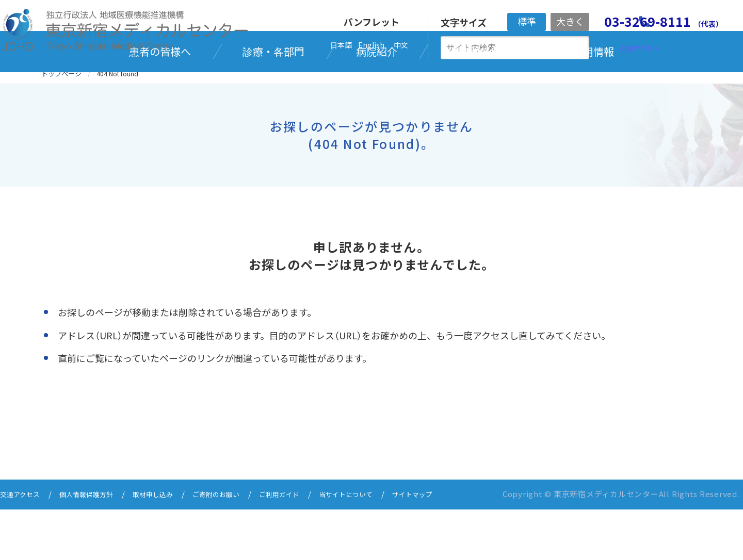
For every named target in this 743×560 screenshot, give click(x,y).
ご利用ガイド (310, 546)
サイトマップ (458, 546)
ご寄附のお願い (240, 546)
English (371, 45)
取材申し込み (170, 546)
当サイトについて (384, 546)
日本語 (341, 45)
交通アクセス (23, 546)
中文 (401, 45)
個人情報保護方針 (96, 546)
